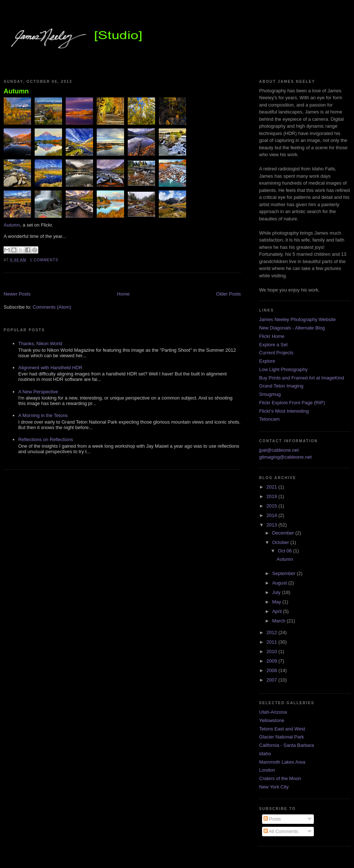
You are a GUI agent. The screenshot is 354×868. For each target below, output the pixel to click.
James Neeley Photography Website (297, 319)
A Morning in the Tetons (43, 415)
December (284, 533)
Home (124, 294)
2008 (272, 670)
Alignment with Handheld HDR (50, 368)
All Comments (281, 831)
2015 (272, 506)
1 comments (44, 260)
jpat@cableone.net (279, 450)
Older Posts (228, 294)
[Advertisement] (89, 283)
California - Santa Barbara (286, 745)
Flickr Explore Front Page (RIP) (292, 403)
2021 (272, 487)
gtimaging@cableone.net (285, 457)
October (281, 542)
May (277, 602)
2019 (272, 496)
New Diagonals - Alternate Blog (292, 328)
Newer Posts (17, 294)
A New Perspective (38, 392)
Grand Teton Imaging (281, 386)
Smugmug (270, 394)
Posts (272, 819)
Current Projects (276, 353)
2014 (272, 515)
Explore (267, 361)
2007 (272, 680)
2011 (272, 642)
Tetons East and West (282, 729)
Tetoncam (269, 419)
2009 (272, 661)
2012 (272, 632)
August (280, 583)
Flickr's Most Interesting (284, 411)
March (280, 621)
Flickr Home (272, 336)
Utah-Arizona (273, 712)
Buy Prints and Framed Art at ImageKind (302, 378)
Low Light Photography (283, 369)
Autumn (16, 91)
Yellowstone (272, 720)
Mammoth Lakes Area (282, 762)
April (278, 611)
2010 (272, 651)
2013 (272, 525)
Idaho (265, 754)
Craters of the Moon (280, 778)
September (284, 573)
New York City (274, 787)
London (267, 770)
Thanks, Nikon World (40, 344)
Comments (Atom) (52, 307)
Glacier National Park (282, 737)
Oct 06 (285, 551)
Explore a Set (273, 345)
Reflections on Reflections (46, 439)
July (277, 592)
